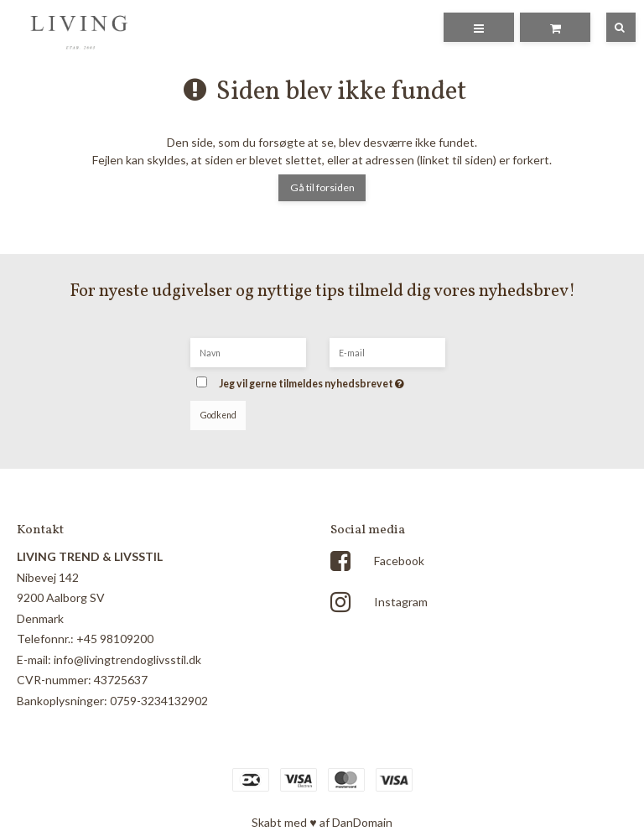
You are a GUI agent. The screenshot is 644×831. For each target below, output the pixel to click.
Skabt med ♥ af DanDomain (322, 822)
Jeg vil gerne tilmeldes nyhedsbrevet (336, 379)
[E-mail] (387, 351)
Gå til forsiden (322, 187)
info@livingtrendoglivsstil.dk (127, 660)
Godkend (218, 415)
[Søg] (609, 27)
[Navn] (248, 351)
